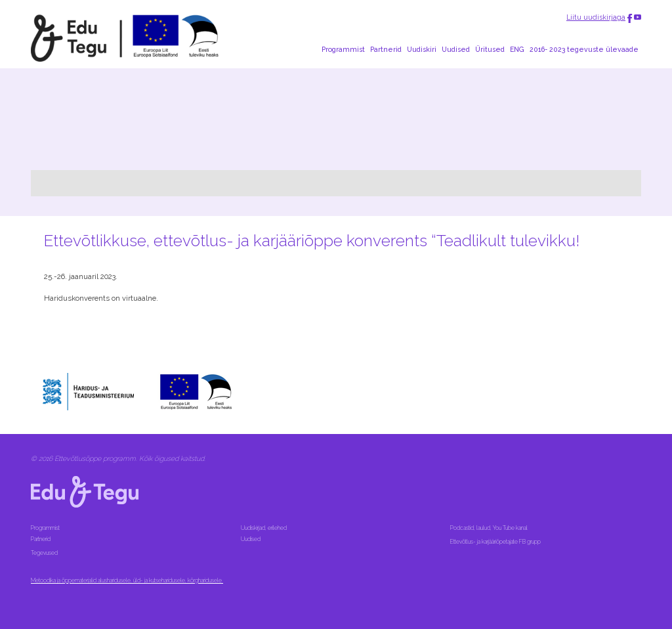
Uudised (456, 49)
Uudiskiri (422, 49)
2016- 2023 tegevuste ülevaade (584, 49)
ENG (517, 49)
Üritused (490, 49)
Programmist (343, 49)
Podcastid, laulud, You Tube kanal (490, 528)
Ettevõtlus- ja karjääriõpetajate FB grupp (496, 542)
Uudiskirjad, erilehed (264, 528)
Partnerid (386, 49)
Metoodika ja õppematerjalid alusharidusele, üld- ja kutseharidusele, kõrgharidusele (127, 580)
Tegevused (45, 553)
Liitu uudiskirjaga (596, 17)
